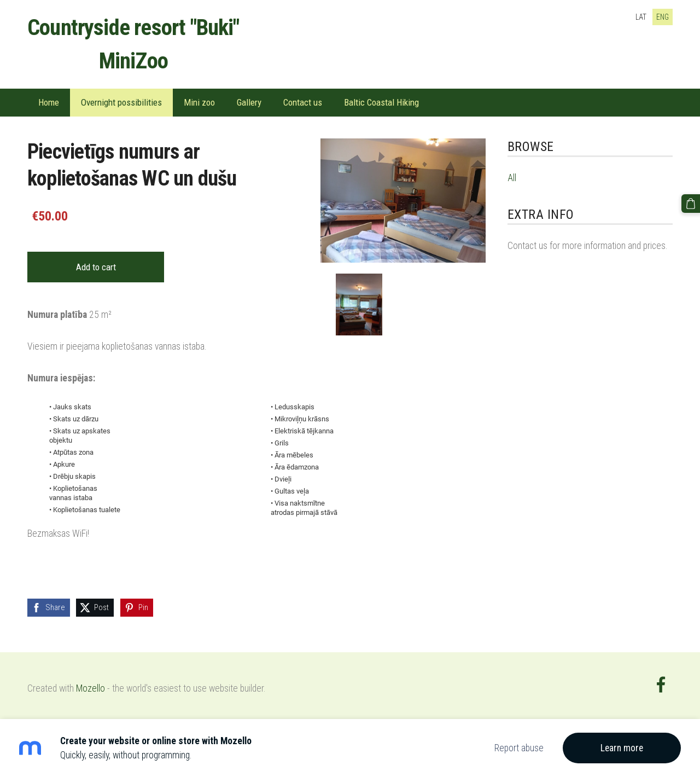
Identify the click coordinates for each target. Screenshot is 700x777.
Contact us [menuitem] (303, 102)
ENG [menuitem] (663, 17)
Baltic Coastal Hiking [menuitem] (381, 102)
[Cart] (691, 204)
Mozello (91, 688)
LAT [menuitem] (641, 17)
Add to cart (96, 267)
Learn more (622, 748)
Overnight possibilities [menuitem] (121, 102)
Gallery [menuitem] (249, 102)
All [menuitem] (512, 178)
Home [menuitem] (49, 102)
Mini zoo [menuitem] (199, 102)
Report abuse (519, 748)
